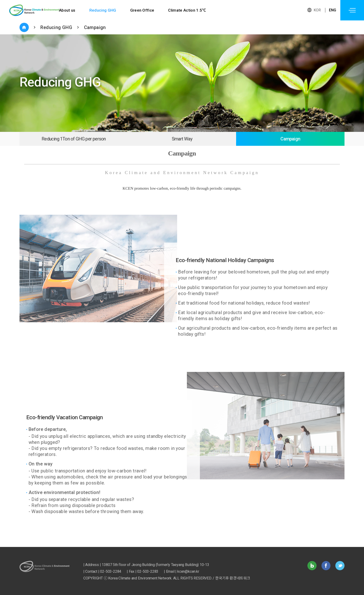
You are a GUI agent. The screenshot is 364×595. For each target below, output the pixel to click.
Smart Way (182, 139)
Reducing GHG (103, 10)
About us (67, 10)
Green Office (143, 10)
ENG (333, 10)
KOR (317, 10)
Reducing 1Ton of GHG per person (74, 139)
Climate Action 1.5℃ (188, 10)
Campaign (95, 27)
